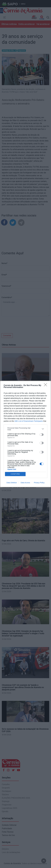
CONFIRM (15, 474)
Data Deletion (12, 483)
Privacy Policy (39, 483)
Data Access (25, 483)
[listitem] (25, 429)
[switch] (42, 435)
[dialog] (25, 434)
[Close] (46, 386)
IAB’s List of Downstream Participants (29, 421)
